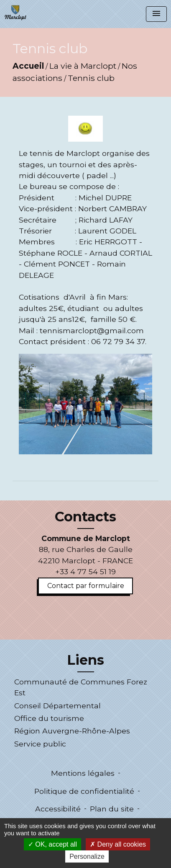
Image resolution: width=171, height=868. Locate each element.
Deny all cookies (118, 844)
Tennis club (91, 78)
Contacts (85, 517)
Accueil (28, 66)
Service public (40, 744)
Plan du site (112, 809)
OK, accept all (52, 844)
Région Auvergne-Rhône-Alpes (72, 731)
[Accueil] (15, 13)
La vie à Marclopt (83, 66)
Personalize (87, 856)
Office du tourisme (49, 718)
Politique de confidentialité (84, 791)
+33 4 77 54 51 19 (85, 571)
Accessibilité (58, 809)
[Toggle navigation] (156, 14)
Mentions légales (83, 773)
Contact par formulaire (86, 586)
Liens (85, 660)
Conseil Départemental (57, 706)
